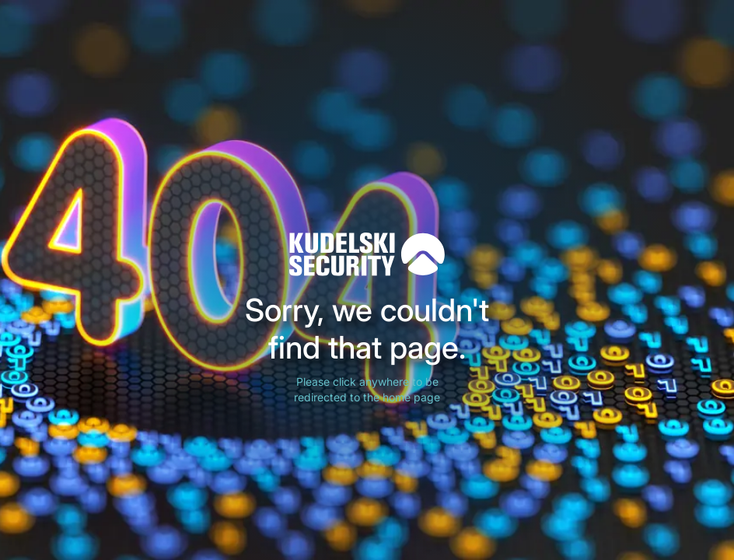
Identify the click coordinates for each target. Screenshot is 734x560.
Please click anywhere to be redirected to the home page (367, 389)
